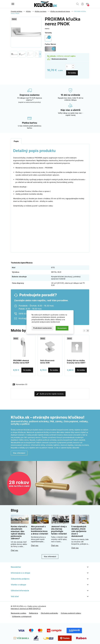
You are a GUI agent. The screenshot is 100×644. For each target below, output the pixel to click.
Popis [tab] (16, 140)
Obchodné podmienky (49, 612)
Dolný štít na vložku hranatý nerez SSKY (76, 360)
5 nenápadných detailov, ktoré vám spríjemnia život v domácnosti (79, 530)
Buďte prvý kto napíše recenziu (50, 393)
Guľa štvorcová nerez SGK (47, 360)
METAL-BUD (56, 271)
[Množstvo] (69, 67)
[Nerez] (50, 49)
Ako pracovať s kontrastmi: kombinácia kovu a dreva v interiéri (40, 529)
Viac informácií (19, 452)
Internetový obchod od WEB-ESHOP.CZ (26, 607)
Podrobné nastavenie (42, 328)
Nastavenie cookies (19, 612)
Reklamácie (34, 612)
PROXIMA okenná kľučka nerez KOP (21, 360)
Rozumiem (62, 328)
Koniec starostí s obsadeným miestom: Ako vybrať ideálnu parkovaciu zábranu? (19, 531)
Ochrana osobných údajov (71, 612)
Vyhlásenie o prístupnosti (22, 615)
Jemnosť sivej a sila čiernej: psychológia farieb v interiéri (59, 529)
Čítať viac (14, 549)
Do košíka (72, 72)
